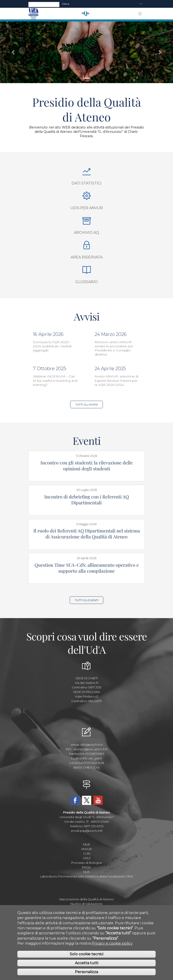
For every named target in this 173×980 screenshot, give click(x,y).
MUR (86, 844)
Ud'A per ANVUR (87, 208)
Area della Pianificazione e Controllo (87, 908)
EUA (86, 872)
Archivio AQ (86, 233)
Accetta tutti (87, 967)
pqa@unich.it (91, 831)
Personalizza (86, 976)
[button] (13, 52)
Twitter (87, 800)
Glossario (87, 282)
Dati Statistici (86, 183)
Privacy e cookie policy (112, 947)
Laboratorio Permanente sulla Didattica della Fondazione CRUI (86, 876)
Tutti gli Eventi (87, 600)
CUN (87, 854)
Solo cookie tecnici (86, 958)
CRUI (87, 858)
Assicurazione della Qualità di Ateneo (86, 899)
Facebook (75, 800)
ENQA (86, 867)
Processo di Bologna (86, 863)
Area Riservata (87, 257)
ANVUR (86, 849)
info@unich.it (91, 745)
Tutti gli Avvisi (86, 404)
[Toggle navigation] (141, 4)
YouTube (98, 800)
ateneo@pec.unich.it (90, 749)
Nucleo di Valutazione (86, 904)
